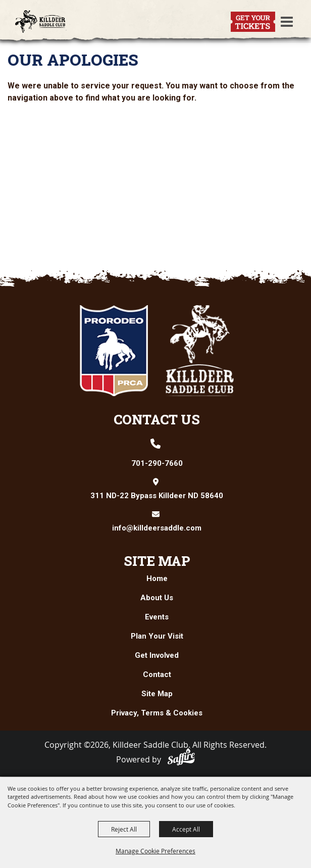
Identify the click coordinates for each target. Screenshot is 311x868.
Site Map (157, 561)
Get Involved (157, 655)
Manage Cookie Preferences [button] (155, 851)
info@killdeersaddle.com (157, 528)
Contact (157, 674)
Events (157, 617)
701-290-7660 (157, 463)
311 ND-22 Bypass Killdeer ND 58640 (157, 496)
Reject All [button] (124, 829)
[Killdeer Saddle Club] (40, 22)
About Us (157, 598)
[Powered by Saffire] (181, 757)
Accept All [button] (186, 829)
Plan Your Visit (157, 636)
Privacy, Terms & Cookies (157, 713)
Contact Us (157, 419)
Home (157, 578)
